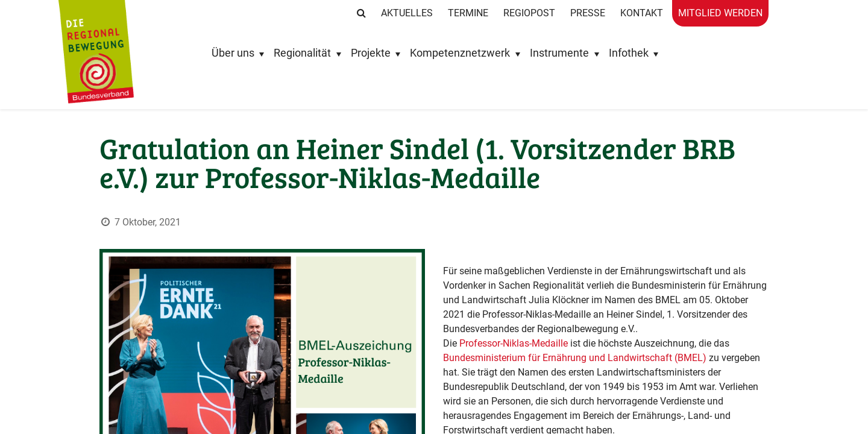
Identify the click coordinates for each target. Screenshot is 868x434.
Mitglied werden (720, 13)
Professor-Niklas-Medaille (514, 329)
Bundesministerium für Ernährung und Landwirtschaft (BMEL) (576, 344)
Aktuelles (407, 13)
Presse (588, 13)
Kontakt (642, 13)
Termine (468, 13)
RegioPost (529, 13)
